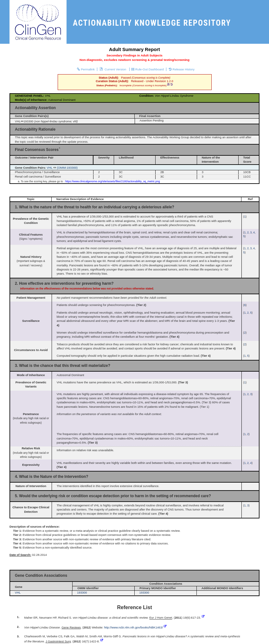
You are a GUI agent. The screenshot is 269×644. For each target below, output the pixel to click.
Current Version (113, 69)
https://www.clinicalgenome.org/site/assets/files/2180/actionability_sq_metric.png (113, 181)
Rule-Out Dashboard (147, 69)
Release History (182, 69)
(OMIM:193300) (67, 168)
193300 (82, 593)
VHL (50, 168)
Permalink (86, 69)
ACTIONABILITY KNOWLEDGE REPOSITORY (152, 23)
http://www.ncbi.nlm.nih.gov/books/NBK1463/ (133, 628)
